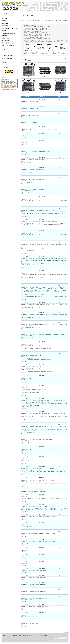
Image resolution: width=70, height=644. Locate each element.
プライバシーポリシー (23, 636)
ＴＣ (59, 113)
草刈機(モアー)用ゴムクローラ (10, 26)
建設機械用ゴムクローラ (10, 28)
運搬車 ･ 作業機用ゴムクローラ (10, 23)
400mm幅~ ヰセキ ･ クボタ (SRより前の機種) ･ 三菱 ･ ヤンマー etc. (48, 20)
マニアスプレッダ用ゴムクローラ (10, 33)
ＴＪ (59, 120)
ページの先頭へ (66, 633)
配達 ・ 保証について (8, 636)
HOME (22, 20)
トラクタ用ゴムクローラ (10, 21)
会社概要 (15, 636)
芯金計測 (34, 42)
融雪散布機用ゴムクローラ (10, 36)
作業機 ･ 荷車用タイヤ (10, 43)
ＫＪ (59, 489)
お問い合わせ (44, 636)
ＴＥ (59, 539)
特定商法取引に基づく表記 (35, 636)
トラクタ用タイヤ (10, 40)
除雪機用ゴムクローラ (10, 31)
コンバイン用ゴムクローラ (10, 16)
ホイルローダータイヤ (10, 45)
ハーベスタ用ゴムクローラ (10, 18)
